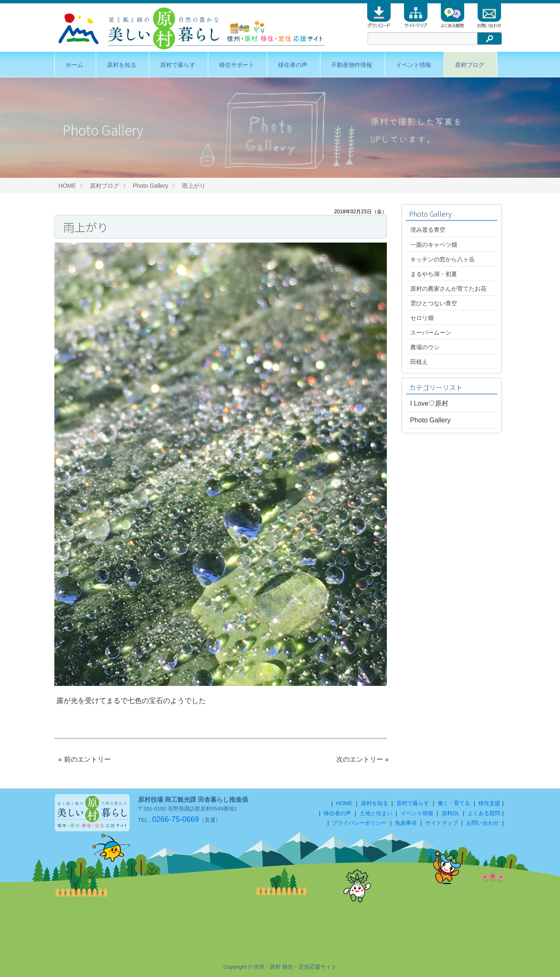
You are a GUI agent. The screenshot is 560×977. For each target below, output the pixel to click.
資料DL (450, 813)
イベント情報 (414, 65)
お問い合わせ (483, 823)
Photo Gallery (151, 186)
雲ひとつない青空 (434, 303)
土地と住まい (376, 813)
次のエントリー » (362, 759)
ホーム (74, 65)
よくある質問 (484, 813)
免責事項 (406, 823)
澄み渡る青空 (428, 230)
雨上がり (197, 186)
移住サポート (237, 65)
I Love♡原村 (430, 403)
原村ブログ (470, 65)
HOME (67, 186)
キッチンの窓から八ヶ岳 (442, 259)
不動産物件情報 (352, 65)
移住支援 (489, 803)
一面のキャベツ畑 (434, 245)
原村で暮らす (178, 65)
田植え (419, 362)
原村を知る (122, 65)
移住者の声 (293, 65)
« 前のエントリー (85, 759)
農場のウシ (425, 347)
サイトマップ (442, 823)
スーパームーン (431, 332)
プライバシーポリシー (359, 823)
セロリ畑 (422, 318)
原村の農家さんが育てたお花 (448, 289)
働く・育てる (454, 803)
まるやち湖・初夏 (434, 274)
